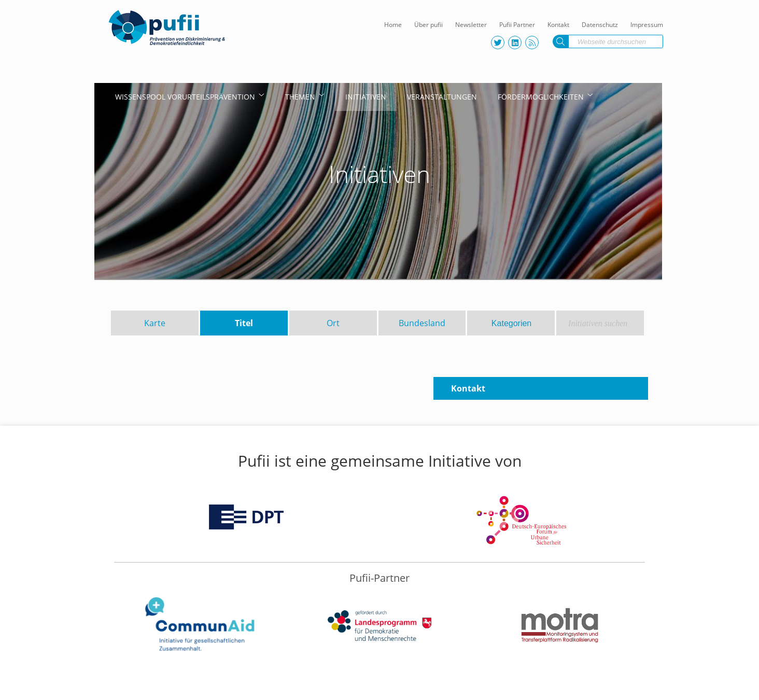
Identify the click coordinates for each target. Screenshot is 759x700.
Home (393, 25)
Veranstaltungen (442, 97)
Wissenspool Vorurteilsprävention (185, 97)
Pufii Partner (517, 25)
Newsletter (471, 25)
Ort (333, 323)
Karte (155, 323)
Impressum (647, 25)
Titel (244, 323)
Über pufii (428, 25)
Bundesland (422, 323)
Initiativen (366, 97)
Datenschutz (600, 25)
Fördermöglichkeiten (541, 97)
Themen (300, 97)
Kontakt (558, 25)
